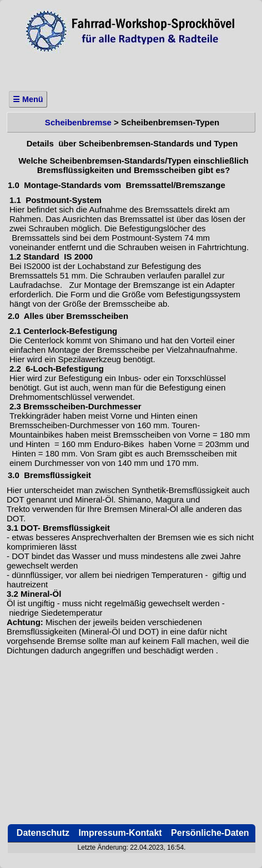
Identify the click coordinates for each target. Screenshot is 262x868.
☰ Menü (28, 99)
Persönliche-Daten (209, 833)
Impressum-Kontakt (119, 833)
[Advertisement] (131, 69)
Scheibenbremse (77, 122)
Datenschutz (42, 833)
